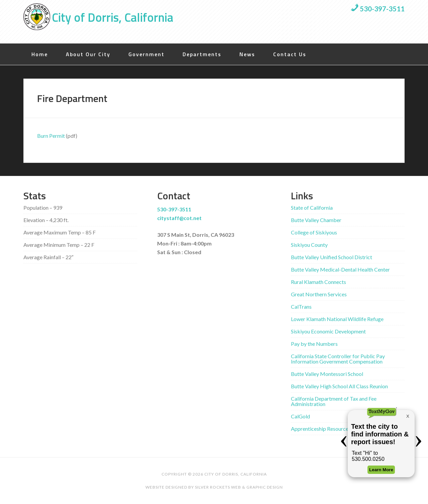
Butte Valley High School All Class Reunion (339, 386)
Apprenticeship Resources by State (331, 429)
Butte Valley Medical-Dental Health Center (340, 269)
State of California (312, 208)
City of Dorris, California (113, 17)
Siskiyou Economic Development (328, 331)
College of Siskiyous (314, 232)
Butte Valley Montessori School (327, 374)
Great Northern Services (319, 294)
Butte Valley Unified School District (332, 257)
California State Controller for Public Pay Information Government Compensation (338, 359)
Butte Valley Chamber (316, 220)
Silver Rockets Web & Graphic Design (239, 487)
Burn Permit (51, 136)
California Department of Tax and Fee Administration (334, 401)
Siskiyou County (309, 245)
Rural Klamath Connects (318, 282)
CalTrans (301, 307)
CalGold (300, 416)
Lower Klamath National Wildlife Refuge (337, 319)
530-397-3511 (378, 9)
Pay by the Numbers (314, 344)
